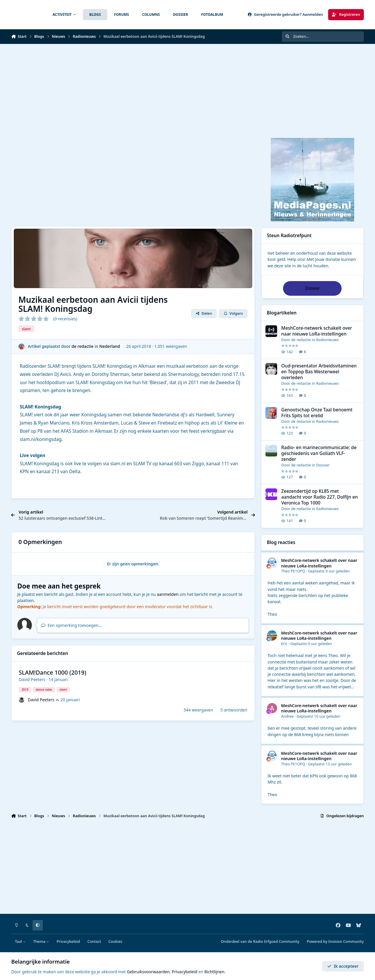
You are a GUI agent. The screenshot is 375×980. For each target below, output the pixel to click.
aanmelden (168, 594)
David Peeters (32, 679)
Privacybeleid (68, 941)
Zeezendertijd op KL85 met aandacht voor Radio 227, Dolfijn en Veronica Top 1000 (319, 497)
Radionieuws (327, 340)
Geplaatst (329, 571)
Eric (284, 644)
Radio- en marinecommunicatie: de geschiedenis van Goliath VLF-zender (319, 453)
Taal (20, 941)
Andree (288, 716)
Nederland (110, 346)
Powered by (335, 941)
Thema (41, 941)
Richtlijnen (214, 972)
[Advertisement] (187, 88)
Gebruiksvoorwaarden (148, 972)
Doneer (312, 288)
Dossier (323, 465)
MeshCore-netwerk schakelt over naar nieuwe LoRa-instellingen (317, 331)
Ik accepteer (343, 966)
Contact (94, 941)
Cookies (115, 941)
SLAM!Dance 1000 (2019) (53, 672)
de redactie (83, 346)
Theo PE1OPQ (293, 571)
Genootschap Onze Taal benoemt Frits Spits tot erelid (317, 413)
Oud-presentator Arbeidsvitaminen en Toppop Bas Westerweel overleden (319, 372)
